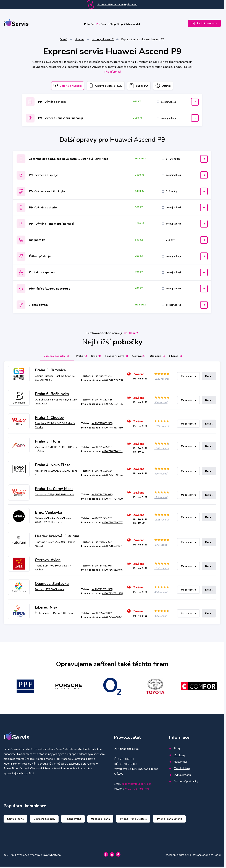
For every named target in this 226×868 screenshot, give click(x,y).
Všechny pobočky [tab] (48, 358)
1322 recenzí (162, 428)
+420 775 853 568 (102, 425)
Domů (63, 40)
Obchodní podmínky (184, 783)
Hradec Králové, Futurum (57, 538)
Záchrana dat (143, 24)
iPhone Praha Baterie (169, 820)
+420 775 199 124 (102, 472)
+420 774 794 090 (102, 496)
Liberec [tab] (183, 358)
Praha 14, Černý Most (54, 490)
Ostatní (170, 87)
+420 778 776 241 (112, 453)
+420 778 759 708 (112, 382)
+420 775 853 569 (112, 429)
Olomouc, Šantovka (52, 585)
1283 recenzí (162, 450)
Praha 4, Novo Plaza (53, 466)
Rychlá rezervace (204, 24)
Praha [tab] (74, 358)
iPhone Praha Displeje (133, 820)
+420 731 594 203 (102, 520)
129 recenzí (161, 499)
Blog (125, 24)
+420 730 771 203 (102, 377)
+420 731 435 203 (102, 449)
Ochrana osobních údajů (206, 856)
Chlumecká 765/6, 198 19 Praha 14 (55, 496)
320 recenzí (161, 404)
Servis (100, 24)
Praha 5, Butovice (50, 372)
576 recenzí (161, 546)
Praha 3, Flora (47, 443)
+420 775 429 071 (102, 615)
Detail (209, 378)
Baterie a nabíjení (61, 87)
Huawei (79, 40)
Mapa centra (188, 378)
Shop (113, 24)
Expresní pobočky (44, 820)
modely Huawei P (103, 40)
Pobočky (82, 24)
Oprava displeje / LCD (104, 87)
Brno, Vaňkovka (48, 514)
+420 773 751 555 (102, 591)
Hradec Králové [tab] (115, 358)
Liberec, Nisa (46, 609)
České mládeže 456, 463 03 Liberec (55, 615)
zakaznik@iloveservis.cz (136, 785)
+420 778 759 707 (112, 524)
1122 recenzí (162, 380)
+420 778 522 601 (102, 543)
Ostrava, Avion (48, 561)
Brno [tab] (92, 358)
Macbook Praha (100, 820)
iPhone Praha (73, 820)
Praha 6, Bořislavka (52, 395)
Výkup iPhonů (180, 776)
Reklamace (178, 763)
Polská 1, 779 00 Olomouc (50, 591)
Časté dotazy (180, 770)
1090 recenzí (162, 570)
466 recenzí (161, 617)
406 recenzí (161, 594)
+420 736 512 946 (102, 567)
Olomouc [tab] (162, 358)
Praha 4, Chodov (49, 419)
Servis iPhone (15, 820)
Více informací (112, 72)
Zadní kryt (142, 87)
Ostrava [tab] (140, 358)
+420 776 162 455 (102, 401)
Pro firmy (177, 757)
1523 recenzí (162, 521)
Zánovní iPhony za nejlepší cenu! (117, 5)
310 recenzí (161, 475)
